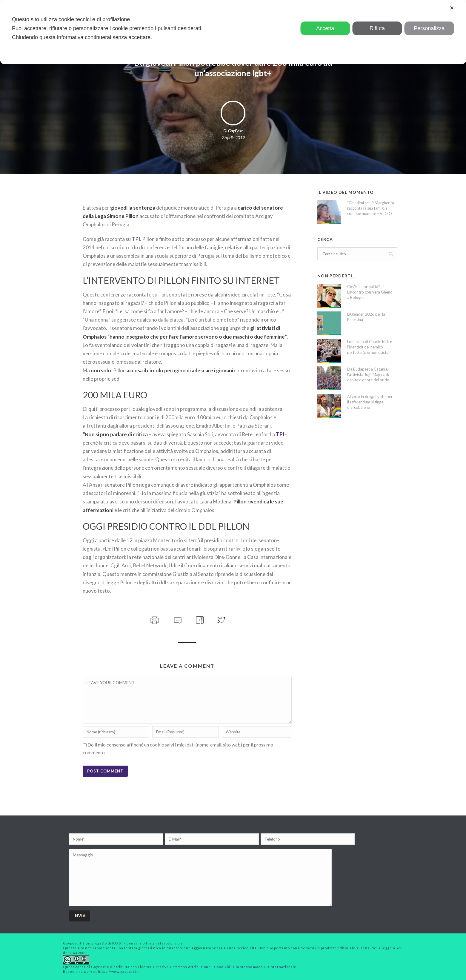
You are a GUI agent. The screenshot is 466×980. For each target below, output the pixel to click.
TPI (136, 239)
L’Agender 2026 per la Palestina (366, 317)
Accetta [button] (325, 28)
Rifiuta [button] (377, 28)
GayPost (235, 131)
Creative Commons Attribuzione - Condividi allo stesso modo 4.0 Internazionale (225, 967)
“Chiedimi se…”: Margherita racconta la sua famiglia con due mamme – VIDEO (371, 208)
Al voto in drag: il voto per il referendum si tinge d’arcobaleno (370, 402)
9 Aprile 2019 (233, 138)
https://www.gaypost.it (118, 971)
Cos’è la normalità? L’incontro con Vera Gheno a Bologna (370, 292)
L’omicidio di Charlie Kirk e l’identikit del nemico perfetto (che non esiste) (370, 347)
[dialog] (233, 32)
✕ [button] (452, 8)
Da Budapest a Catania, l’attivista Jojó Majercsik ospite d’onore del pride (368, 374)
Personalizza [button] (429, 28)
